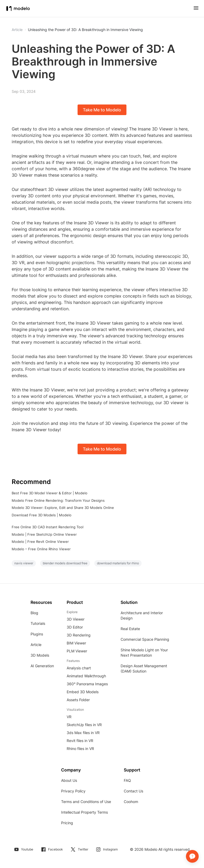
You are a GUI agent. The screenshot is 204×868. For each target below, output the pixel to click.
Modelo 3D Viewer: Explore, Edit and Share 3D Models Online (63, 508)
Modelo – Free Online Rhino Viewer (41, 549)
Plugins (37, 634)
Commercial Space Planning (145, 639)
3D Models (40, 655)
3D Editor (75, 627)
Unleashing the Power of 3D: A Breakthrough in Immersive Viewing (85, 30)
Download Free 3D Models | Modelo (42, 515)
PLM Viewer (77, 651)
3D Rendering (79, 635)
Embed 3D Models (83, 692)
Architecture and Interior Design (142, 615)
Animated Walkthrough (86, 676)
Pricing (67, 823)
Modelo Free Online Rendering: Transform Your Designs (58, 500)
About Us (69, 780)
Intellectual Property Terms (84, 812)
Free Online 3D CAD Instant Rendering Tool (48, 527)
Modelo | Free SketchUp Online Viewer (44, 534)
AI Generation (42, 666)
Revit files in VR (80, 741)
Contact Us (133, 791)
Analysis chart (79, 668)
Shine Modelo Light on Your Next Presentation (144, 653)
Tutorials (38, 623)
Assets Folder (78, 700)
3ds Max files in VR (83, 733)
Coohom (131, 802)
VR (69, 717)
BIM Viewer (76, 643)
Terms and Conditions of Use (86, 802)
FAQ (127, 780)
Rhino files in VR (80, 749)
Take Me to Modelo (102, 110)
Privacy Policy (73, 791)
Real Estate (130, 629)
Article (36, 645)
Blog (34, 613)
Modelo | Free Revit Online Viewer (40, 542)
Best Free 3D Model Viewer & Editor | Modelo (50, 493)
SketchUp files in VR (84, 725)
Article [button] (17, 30)
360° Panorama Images (87, 684)
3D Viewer (76, 619)
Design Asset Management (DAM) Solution (144, 668)
